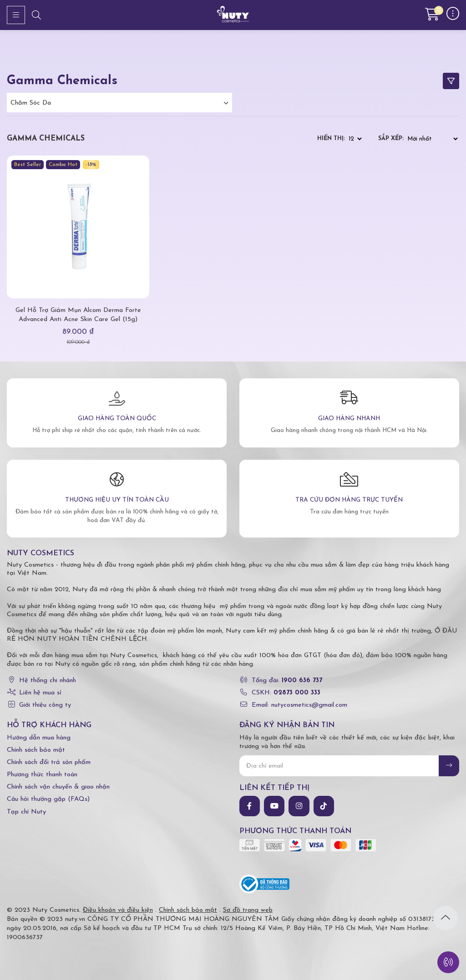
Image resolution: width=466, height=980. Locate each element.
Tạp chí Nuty (26, 812)
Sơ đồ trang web (248, 910)
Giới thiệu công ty (45, 705)
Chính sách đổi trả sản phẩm (49, 762)
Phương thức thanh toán (42, 775)
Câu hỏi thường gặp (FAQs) (48, 799)
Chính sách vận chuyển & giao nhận (58, 787)
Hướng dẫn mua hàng (39, 738)
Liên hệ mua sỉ (40, 693)
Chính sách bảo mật (36, 750)
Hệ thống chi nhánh (48, 681)
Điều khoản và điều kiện (118, 910)
